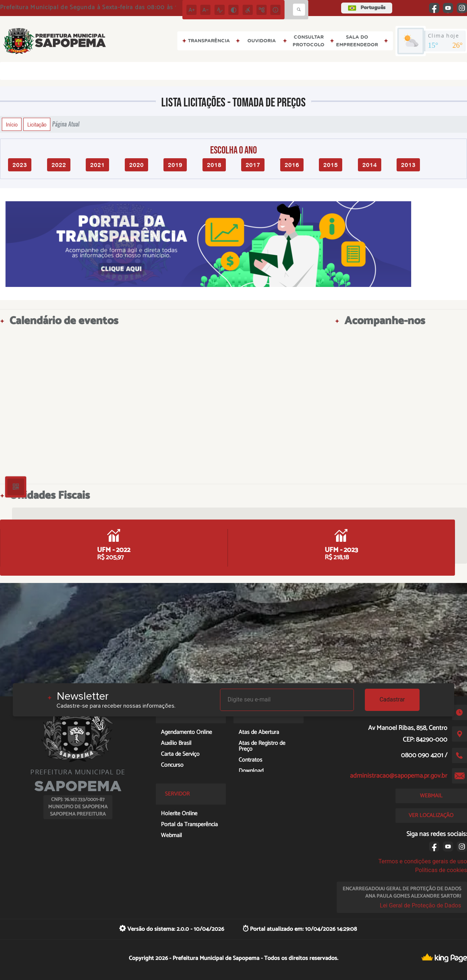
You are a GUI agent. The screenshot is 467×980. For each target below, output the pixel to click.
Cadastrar (392, 699)
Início (12, 124)
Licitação (37, 124)
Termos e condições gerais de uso (423, 861)
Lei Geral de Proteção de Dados (420, 905)
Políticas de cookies (441, 870)
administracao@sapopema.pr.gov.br (399, 776)
